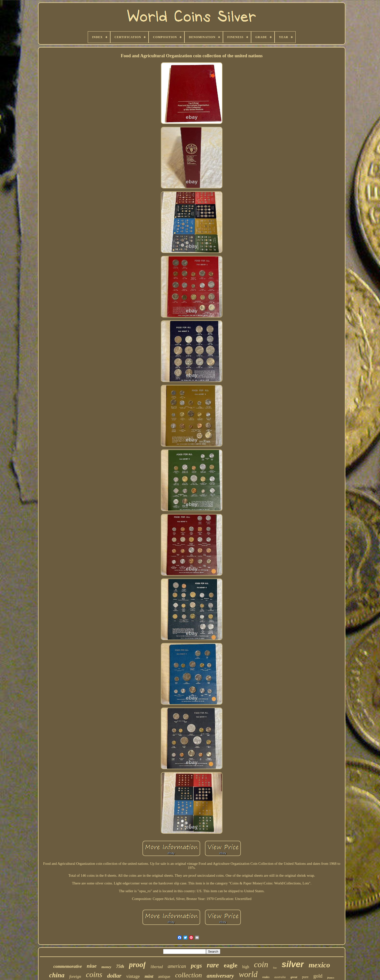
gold (318, 976)
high (246, 967)
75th (120, 966)
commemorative (68, 966)
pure (305, 977)
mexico (319, 965)
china (57, 975)
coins (94, 974)
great (294, 977)
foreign (75, 976)
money (106, 967)
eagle (230, 965)
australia (280, 977)
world (248, 974)
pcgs (196, 966)
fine (275, 968)
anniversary (220, 976)
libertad (157, 967)
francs (331, 978)
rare (213, 965)
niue (92, 966)
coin (261, 964)
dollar (114, 976)
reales (266, 977)
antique (164, 976)
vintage (133, 976)
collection (189, 975)
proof (137, 965)
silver (293, 964)
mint (149, 976)
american (177, 966)
